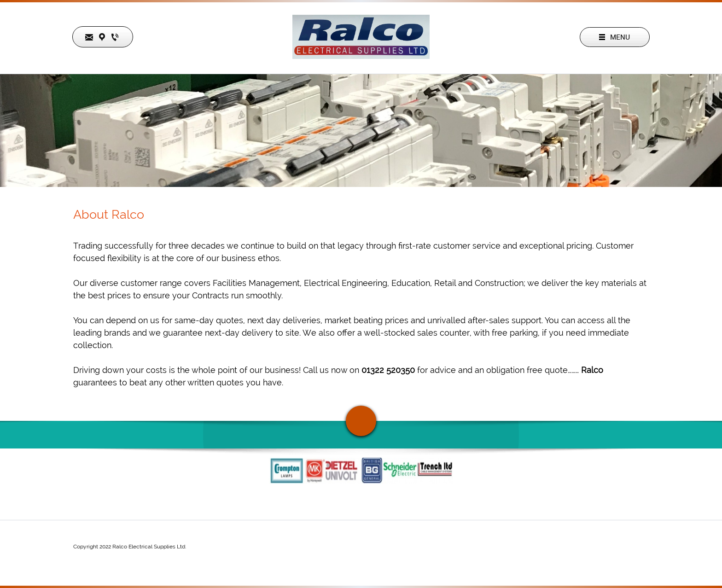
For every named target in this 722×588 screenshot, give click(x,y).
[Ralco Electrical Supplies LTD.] (361, 37)
